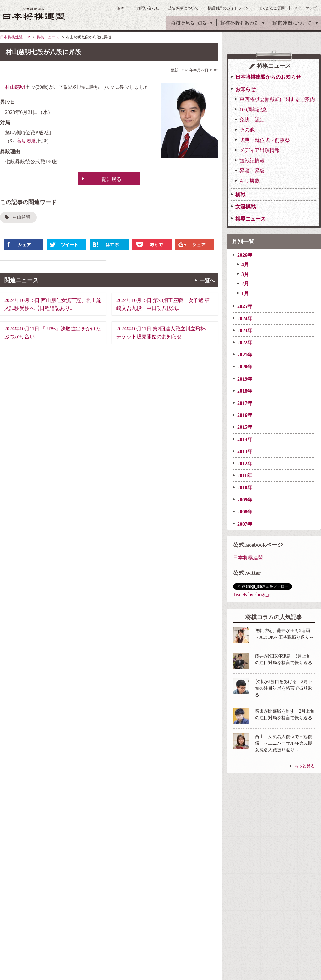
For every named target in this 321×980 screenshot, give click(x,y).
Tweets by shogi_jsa (253, 594)
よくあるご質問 (272, 8)
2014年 (245, 439)
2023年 (245, 330)
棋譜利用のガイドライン (228, 8)
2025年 (245, 306)
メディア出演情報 (260, 150)
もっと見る (304, 766)
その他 (247, 130)
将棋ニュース (48, 37)
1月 (245, 293)
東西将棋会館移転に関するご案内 (277, 99)
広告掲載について (183, 8)
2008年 (245, 512)
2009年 (245, 500)
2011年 (245, 476)
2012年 (245, 464)
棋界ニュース (251, 219)
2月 (245, 284)
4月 (245, 264)
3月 (245, 274)
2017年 (245, 403)
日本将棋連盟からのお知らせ (268, 77)
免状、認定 (252, 120)
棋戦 (240, 195)
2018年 (245, 391)
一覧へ (207, 280)
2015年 (245, 427)
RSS (124, 8)
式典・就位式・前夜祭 (265, 140)
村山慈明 (15, 87)
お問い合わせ (148, 8)
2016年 (245, 415)
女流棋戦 (245, 207)
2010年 (245, 487)
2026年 (245, 255)
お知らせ (245, 89)
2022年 (245, 342)
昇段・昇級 (252, 171)
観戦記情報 (252, 161)
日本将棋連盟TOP (15, 37)
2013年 (245, 451)
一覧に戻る (109, 179)
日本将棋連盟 (248, 558)
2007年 (245, 524)
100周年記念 (253, 110)
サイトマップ (305, 8)
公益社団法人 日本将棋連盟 (34, 14)
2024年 (245, 319)
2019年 (245, 379)
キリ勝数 (250, 181)
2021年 (245, 355)
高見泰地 (26, 141)
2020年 (245, 367)
